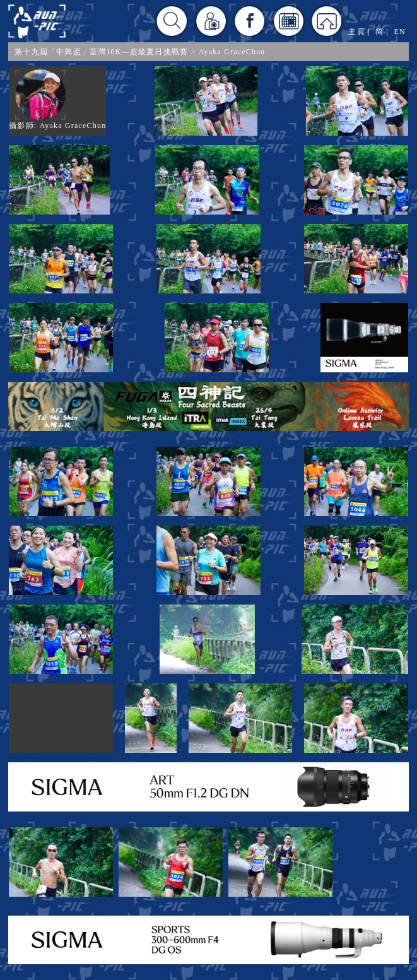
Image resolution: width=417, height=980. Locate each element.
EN (399, 32)
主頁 (356, 32)
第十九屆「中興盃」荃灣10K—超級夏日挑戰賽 (101, 52)
